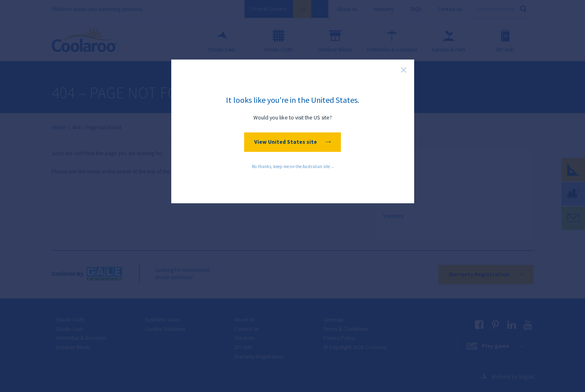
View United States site (292, 142)
